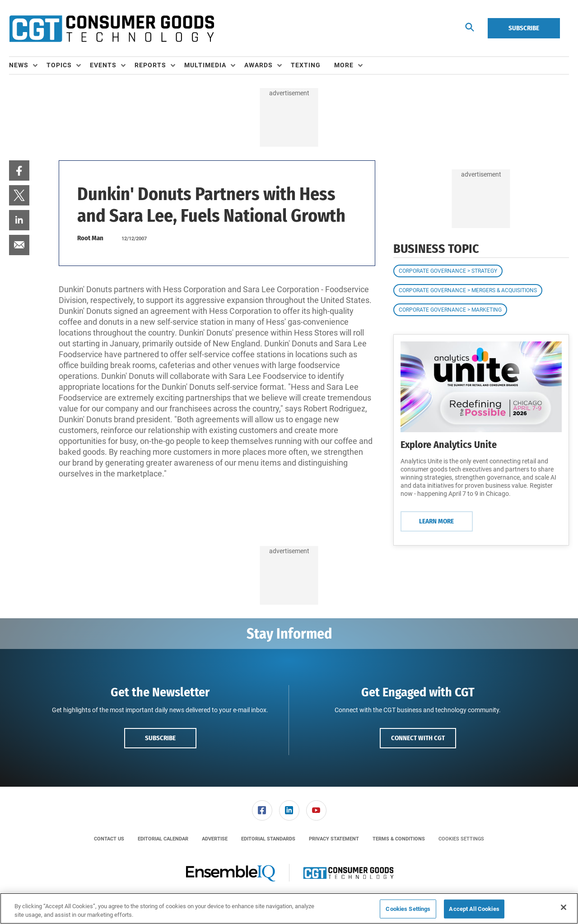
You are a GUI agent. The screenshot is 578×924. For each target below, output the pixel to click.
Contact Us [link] (109, 839)
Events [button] (103, 65)
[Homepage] (112, 28)
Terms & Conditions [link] (399, 839)
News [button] (19, 65)
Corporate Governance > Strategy (448, 271)
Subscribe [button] (160, 738)
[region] (289, 908)
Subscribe (524, 28)
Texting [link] (306, 65)
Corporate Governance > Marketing (450, 310)
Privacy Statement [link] (334, 839)
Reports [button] (150, 65)
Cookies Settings (461, 839)
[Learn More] (481, 387)
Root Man (90, 238)
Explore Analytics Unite (449, 445)
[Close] (564, 907)
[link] (19, 170)
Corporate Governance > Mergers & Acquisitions (468, 290)
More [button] (344, 65)
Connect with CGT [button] (418, 738)
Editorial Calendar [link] (163, 839)
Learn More (436, 521)
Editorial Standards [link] (268, 839)
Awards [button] (259, 65)
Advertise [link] (215, 839)
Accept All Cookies (474, 909)
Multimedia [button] (205, 65)
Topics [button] (59, 65)
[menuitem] (28, 65)
